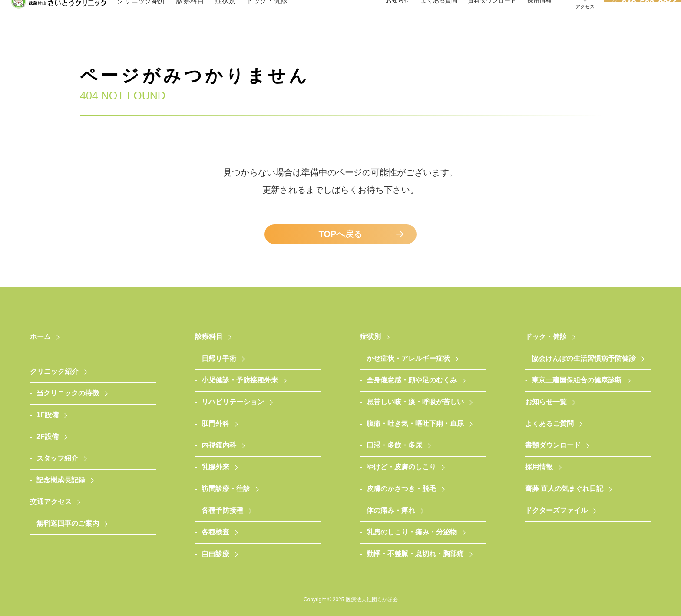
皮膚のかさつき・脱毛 (401, 489)
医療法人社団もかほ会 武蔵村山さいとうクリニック (59, 17)
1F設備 (48, 415)
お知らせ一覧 (546, 402)
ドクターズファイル (556, 510)
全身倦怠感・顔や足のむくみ (412, 380)
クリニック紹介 (142, 17)
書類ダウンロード (553, 445)
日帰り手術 (219, 358)
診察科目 (190, 17)
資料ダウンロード (492, 17)
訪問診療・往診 (226, 489)
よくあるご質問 (549, 423)
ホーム (40, 337)
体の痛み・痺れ (391, 510)
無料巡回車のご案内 (68, 523)
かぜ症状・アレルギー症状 (408, 358)
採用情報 (539, 17)
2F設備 (48, 436)
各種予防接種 (222, 510)
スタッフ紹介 (57, 458)
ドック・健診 (267, 17)
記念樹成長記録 (61, 480)
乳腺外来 (215, 467)
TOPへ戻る (341, 234)
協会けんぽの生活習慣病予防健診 (584, 358)
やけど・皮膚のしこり (401, 467)
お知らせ (398, 17)
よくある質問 (439, 17)
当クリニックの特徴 (68, 393)
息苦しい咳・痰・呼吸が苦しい (415, 402)
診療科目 (209, 337)
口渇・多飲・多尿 (394, 445)
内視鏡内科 (219, 445)
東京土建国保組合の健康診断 (577, 380)
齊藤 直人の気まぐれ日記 (564, 489)
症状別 (225, 17)
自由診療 (215, 554)
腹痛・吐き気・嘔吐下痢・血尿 (415, 423)
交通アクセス (51, 502)
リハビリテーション (233, 402)
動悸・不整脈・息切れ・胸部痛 (415, 554)
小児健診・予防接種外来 (240, 380)
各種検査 (215, 532)
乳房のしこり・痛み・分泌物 (412, 532)
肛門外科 (215, 423)
